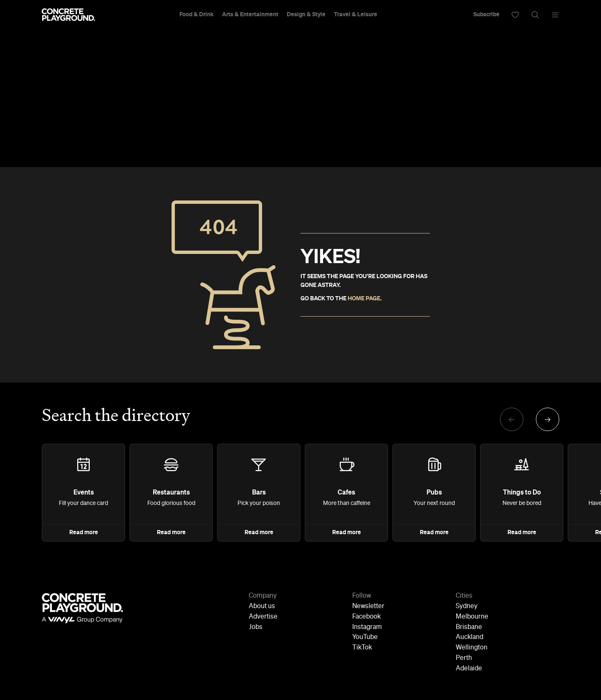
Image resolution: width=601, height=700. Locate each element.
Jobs (256, 627)
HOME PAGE (364, 299)
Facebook (366, 617)
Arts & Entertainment (250, 15)
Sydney (467, 606)
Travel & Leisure (356, 15)
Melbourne (472, 617)
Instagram (367, 627)
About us (262, 606)
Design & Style (306, 15)
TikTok (362, 648)
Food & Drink (197, 15)
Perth (464, 658)
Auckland (470, 637)
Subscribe (486, 15)
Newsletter (368, 606)
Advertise (263, 617)
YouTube (365, 637)
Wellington (472, 648)
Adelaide (469, 669)
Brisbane (469, 627)
